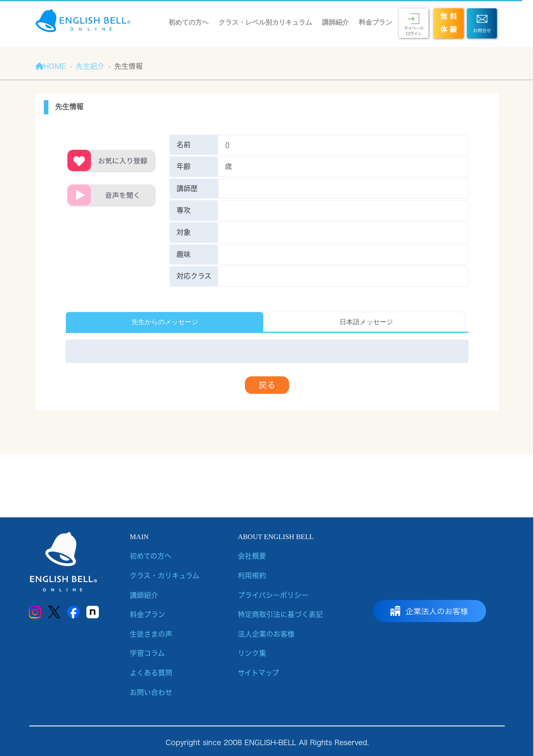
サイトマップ (258, 673)
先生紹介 (90, 66)
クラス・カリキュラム (165, 576)
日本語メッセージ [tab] (366, 322)
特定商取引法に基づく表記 (280, 614)
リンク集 (252, 653)
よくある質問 (151, 673)
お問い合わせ (151, 692)
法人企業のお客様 (266, 634)
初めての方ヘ (189, 22)
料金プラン (375, 22)
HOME (51, 66)
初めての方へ (151, 556)
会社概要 (252, 556)
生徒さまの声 (151, 634)
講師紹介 (335, 22)
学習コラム (147, 653)
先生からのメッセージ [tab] (165, 322)
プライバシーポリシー (273, 595)
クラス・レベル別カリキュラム (265, 22)
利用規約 (252, 576)
